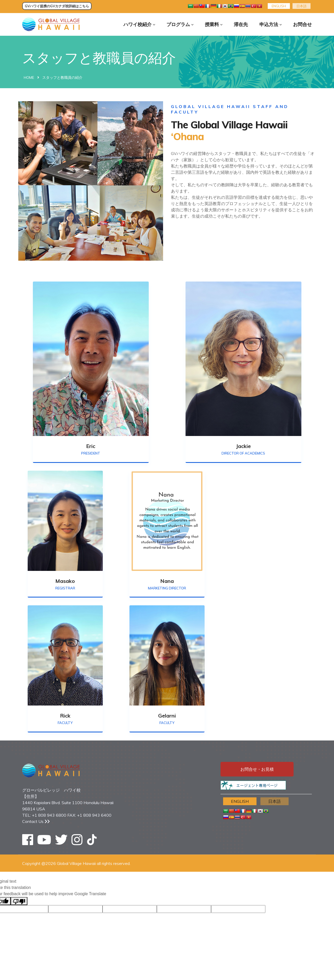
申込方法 (269, 24)
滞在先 (241, 24)
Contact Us (36, 823)
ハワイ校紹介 (138, 24)
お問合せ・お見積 (257, 770)
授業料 (212, 24)
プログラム (178, 24)
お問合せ (302, 24)
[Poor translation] (19, 902)
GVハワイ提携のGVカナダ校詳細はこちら (57, 6)
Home (29, 79)
